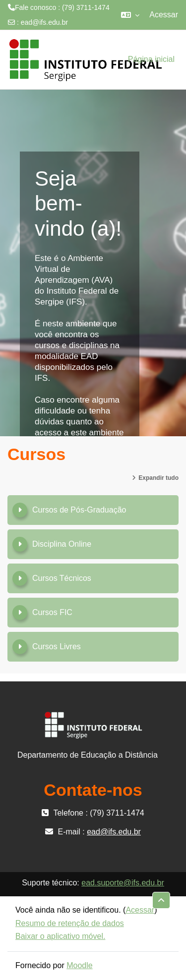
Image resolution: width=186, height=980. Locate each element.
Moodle (79, 965)
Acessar (164, 15)
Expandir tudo (158, 478)
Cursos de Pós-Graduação (79, 510)
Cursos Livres (57, 646)
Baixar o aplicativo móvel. (60, 936)
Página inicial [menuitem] (151, 59)
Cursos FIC (52, 612)
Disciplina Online (62, 544)
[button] (130, 15)
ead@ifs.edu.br (44, 22)
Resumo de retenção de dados (70, 923)
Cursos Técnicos (62, 578)
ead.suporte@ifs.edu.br (123, 883)
